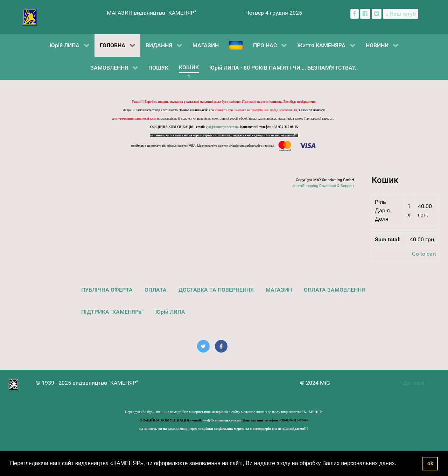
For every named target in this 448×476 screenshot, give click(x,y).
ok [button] (430, 463)
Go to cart (424, 254)
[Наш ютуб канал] (401, 14)
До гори (411, 383)
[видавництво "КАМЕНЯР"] (30, 17)
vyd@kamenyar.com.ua (222, 127)
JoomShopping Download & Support (323, 186)
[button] (399, 464)
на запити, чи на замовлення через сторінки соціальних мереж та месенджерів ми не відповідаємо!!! (224, 135)
